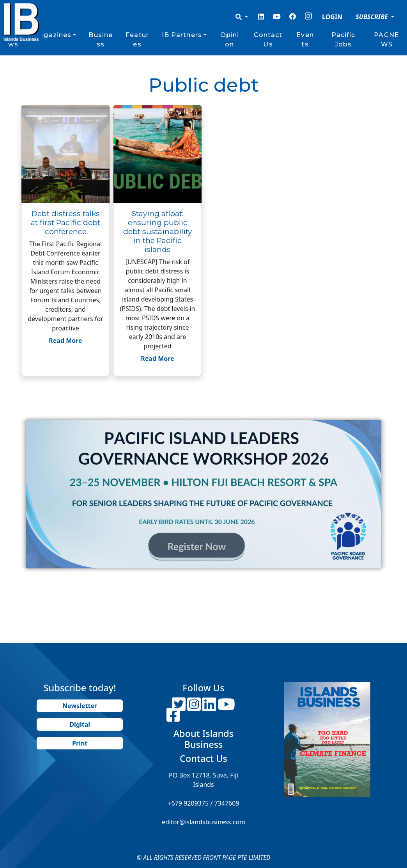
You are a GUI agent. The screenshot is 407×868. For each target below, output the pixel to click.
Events (305, 40)
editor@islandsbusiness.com (203, 822)
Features (137, 40)
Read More (65, 341)
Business (101, 40)
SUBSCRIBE (372, 17)
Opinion (230, 40)
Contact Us (268, 40)
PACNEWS (387, 40)
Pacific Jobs (343, 40)
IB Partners (182, 35)
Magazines (52, 35)
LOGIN (332, 17)
